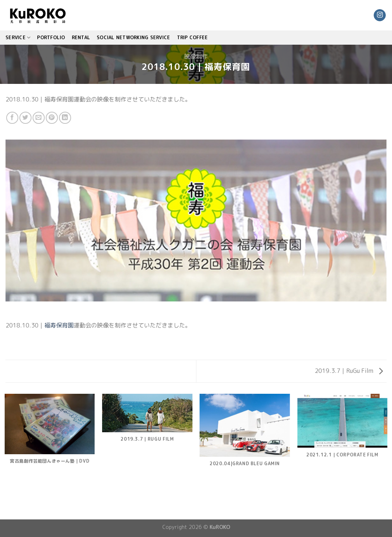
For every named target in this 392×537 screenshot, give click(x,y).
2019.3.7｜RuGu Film (349, 371)
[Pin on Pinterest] (52, 118)
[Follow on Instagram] (380, 15)
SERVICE (18, 38)
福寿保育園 (59, 325)
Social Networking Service (133, 37)
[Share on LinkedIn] (65, 118)
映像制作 (196, 56)
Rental (81, 37)
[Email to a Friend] (39, 118)
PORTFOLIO (51, 37)
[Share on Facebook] (12, 118)
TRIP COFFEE (193, 37)
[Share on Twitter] (25, 118)
